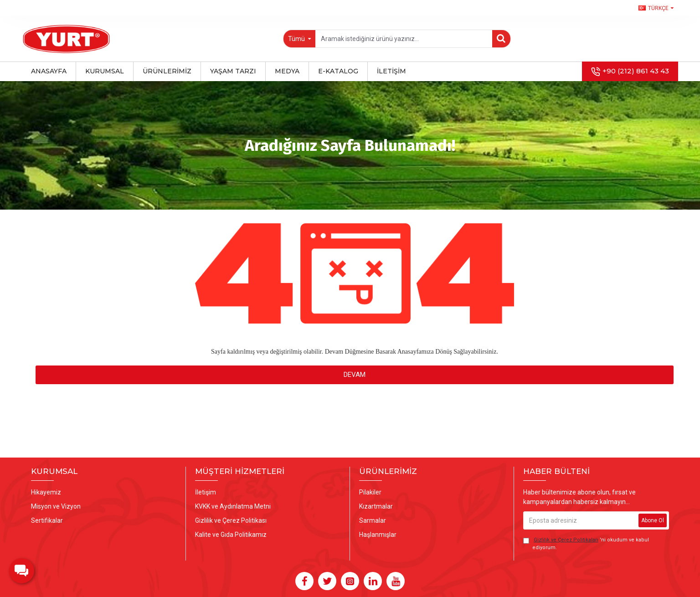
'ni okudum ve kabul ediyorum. (586, 543)
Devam (355, 375)
